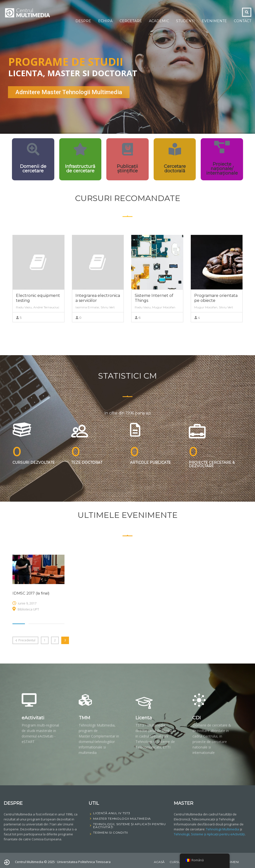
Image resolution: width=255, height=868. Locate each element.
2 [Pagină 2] (55, 640)
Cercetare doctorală (175, 169)
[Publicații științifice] (127, 149)
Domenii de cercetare (33, 169)
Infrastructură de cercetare (80, 169)
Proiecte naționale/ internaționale (222, 169)
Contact (243, 21)
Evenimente (214, 21)
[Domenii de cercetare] (33, 149)
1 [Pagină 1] (45, 640)
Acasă (159, 862)
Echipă (105, 21)
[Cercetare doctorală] (175, 149)
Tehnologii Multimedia (223, 829)
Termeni (232, 862)
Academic (159, 21)
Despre (83, 21)
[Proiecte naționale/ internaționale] (222, 147)
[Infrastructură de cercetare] (80, 149)
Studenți (185, 21)
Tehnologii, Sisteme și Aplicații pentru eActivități (209, 834)
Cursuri (176, 862)
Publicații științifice (127, 169)
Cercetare (131, 21)
